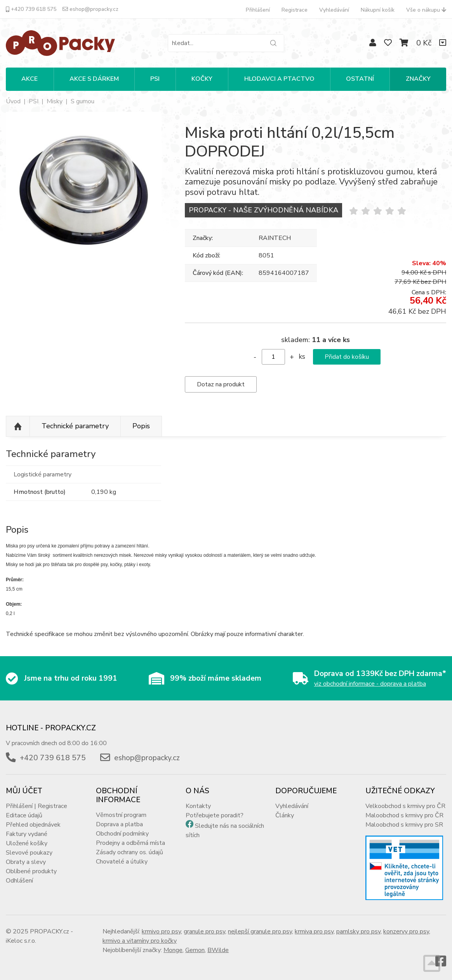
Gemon (195, 950)
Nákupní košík (378, 10)
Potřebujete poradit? (215, 815)
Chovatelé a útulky (122, 862)
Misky (55, 101)
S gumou (83, 101)
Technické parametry (75, 426)
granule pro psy (204, 931)
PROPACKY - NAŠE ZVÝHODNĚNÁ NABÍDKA (263, 210)
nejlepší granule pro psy (260, 931)
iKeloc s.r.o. (21, 941)
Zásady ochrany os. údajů (130, 852)
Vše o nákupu (426, 10)
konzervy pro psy (406, 931)
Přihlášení (258, 10)
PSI (155, 79)
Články (285, 815)
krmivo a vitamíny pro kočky (140, 941)
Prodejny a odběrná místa (130, 843)
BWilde (218, 950)
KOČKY (202, 79)
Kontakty (198, 806)
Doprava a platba (119, 824)
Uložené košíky (27, 843)
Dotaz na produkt (221, 384)
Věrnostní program (121, 815)
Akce (30, 79)
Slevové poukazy (29, 853)
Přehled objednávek (33, 825)
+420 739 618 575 (31, 9)
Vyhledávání (334, 10)
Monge (173, 950)
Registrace (295, 10)
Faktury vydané (27, 834)
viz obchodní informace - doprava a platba (370, 684)
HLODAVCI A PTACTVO (279, 79)
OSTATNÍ (360, 79)
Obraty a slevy (26, 862)
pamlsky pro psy (358, 931)
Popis (141, 426)
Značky (418, 79)
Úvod (13, 101)
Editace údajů (24, 815)
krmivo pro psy (161, 931)
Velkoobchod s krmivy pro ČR (405, 806)
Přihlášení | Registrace (37, 806)
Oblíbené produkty (31, 871)
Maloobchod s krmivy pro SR (404, 825)
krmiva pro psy (314, 931)
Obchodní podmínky (122, 834)
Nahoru (18, 426)
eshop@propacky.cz (90, 9)
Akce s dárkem (94, 79)
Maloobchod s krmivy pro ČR (404, 815)
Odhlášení (19, 881)
